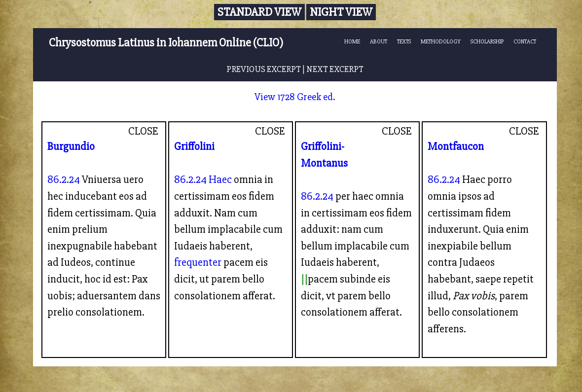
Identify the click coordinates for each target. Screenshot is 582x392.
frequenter (198, 262)
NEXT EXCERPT (335, 69)
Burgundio (71, 146)
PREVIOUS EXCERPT (264, 69)
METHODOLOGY (441, 41)
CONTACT (525, 41)
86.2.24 (64, 179)
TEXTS (404, 41)
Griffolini (194, 146)
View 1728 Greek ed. (295, 97)
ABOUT (379, 41)
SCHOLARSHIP (487, 41)
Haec (220, 179)
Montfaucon (456, 146)
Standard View (259, 12)
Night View (341, 12)
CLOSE (143, 131)
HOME (352, 41)
